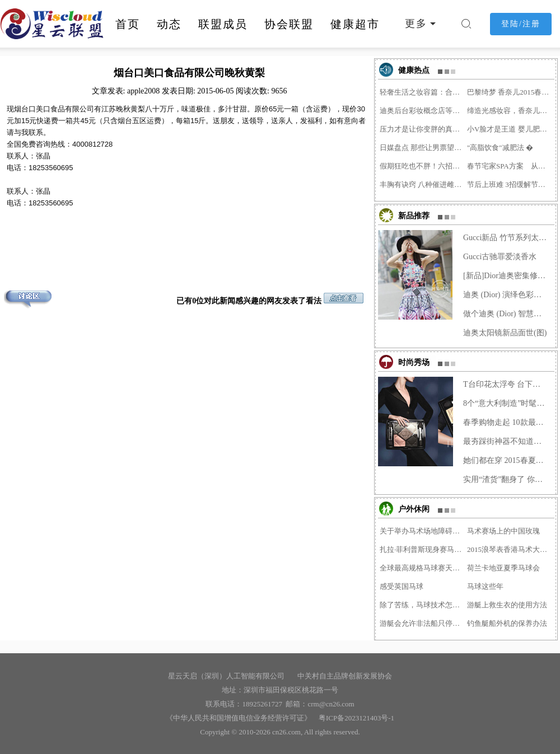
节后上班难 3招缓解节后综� (510, 184)
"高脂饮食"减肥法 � (500, 147)
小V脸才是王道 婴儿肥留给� (510, 129)
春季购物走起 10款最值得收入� (506, 422)
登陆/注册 (521, 24)
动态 (169, 24)
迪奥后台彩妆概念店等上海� (422, 111)
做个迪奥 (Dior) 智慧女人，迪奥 (506, 314)
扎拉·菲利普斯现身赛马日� (422, 549)
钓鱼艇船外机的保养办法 (507, 623)
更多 (416, 24)
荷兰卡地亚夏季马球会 (503, 568)
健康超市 (355, 24)
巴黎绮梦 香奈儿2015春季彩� (510, 92)
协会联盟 (289, 24)
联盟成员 (223, 24)
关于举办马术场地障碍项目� (422, 531)
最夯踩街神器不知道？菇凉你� (506, 441)
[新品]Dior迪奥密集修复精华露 (506, 276)
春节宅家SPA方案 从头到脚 (510, 166)
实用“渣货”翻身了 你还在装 (506, 479)
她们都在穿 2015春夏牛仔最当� (506, 460)
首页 (128, 24)
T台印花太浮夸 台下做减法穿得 (506, 384)
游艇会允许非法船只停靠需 (422, 623)
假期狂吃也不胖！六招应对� (422, 166)
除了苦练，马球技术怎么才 (422, 605)
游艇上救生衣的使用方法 (507, 605)
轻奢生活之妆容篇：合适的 (422, 92)
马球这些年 (485, 586)
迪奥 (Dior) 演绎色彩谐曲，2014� (506, 295)
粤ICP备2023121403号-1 (354, 718)
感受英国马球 (402, 586)
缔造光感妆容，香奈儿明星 (510, 111)
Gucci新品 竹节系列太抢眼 (506, 238)
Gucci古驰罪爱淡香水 (500, 257)
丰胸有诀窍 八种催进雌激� (422, 184)
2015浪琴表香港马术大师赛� (510, 549)
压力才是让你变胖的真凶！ (422, 129)
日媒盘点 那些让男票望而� (422, 147)
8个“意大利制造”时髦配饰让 (506, 403)
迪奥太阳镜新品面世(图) (505, 333)
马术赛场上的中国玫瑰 (503, 531)
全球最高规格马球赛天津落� (422, 568)
